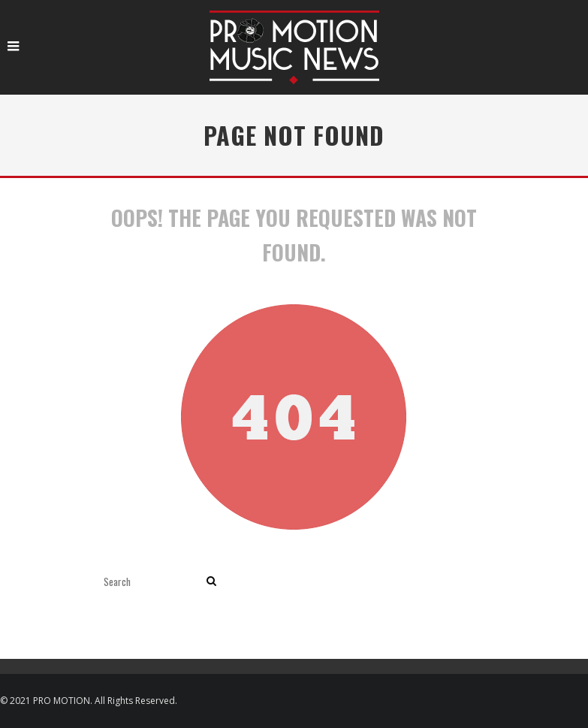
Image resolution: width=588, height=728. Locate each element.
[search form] (152, 581)
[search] (211, 581)
